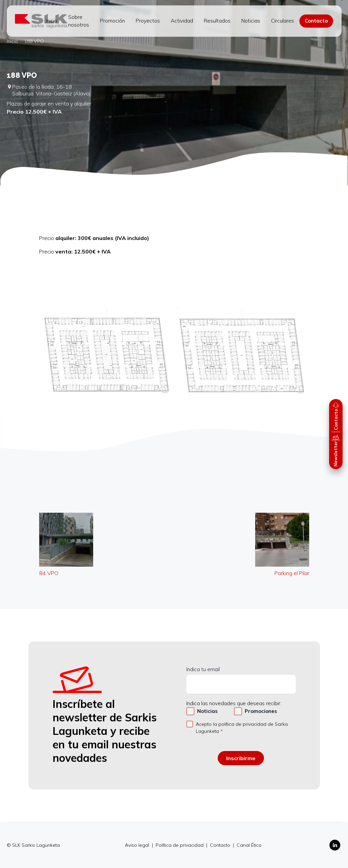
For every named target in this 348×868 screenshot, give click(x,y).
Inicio (52, 21)
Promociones (261, 711)
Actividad (182, 21)
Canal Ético (249, 845)
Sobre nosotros (79, 21)
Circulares (283, 21)
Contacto (316, 21)
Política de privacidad (180, 845)
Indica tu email (203, 669)
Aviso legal (138, 845)
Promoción (112, 21)
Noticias (251, 21)
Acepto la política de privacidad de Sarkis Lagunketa (242, 728)
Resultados (217, 21)
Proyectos (148, 21)
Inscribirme (241, 758)
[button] (336, 415)
